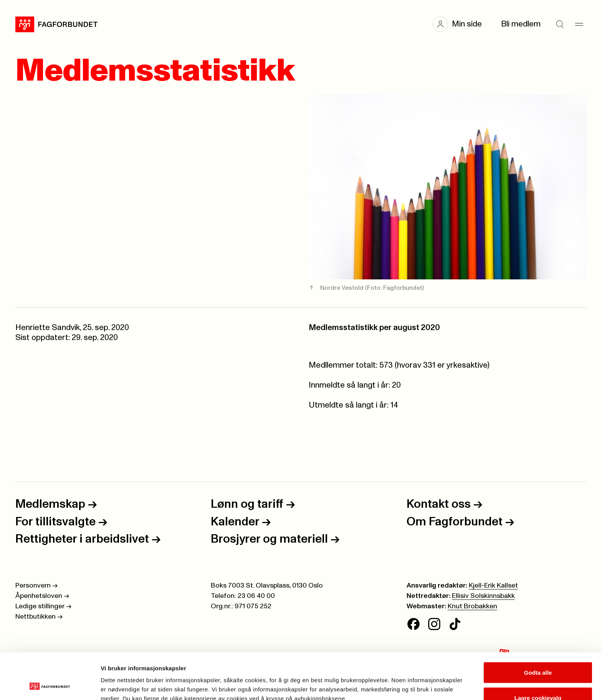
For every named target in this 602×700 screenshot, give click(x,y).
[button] (461, 24)
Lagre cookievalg (538, 655)
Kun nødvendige (538, 679)
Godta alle (538, 629)
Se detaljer (413, 680)
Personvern (36, 586)
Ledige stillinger (43, 606)
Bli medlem (521, 24)
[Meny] (579, 24)
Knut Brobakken (472, 606)
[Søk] (560, 24)
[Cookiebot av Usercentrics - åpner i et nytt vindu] (50, 685)
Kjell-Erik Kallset (493, 586)
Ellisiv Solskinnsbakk (483, 596)
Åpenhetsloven (42, 596)
